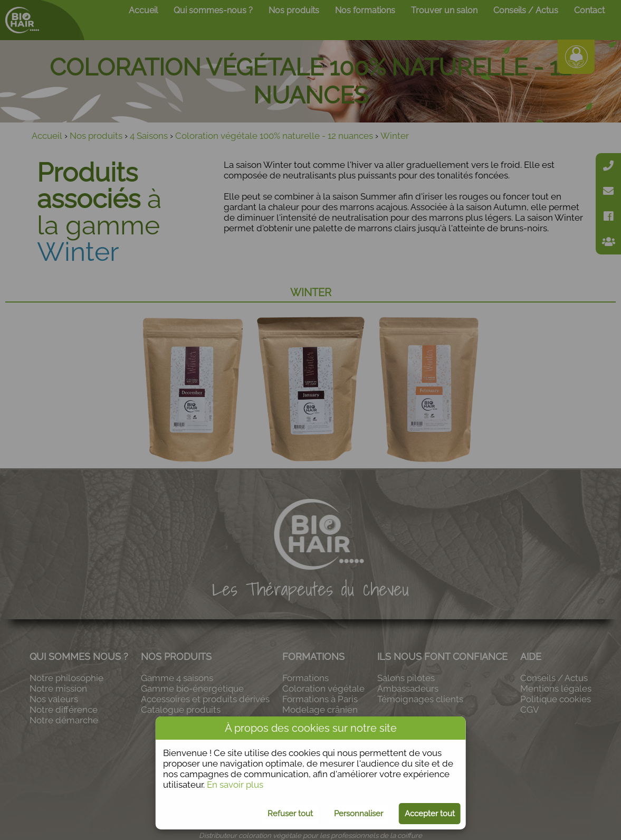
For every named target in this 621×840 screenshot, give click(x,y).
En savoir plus (235, 785)
